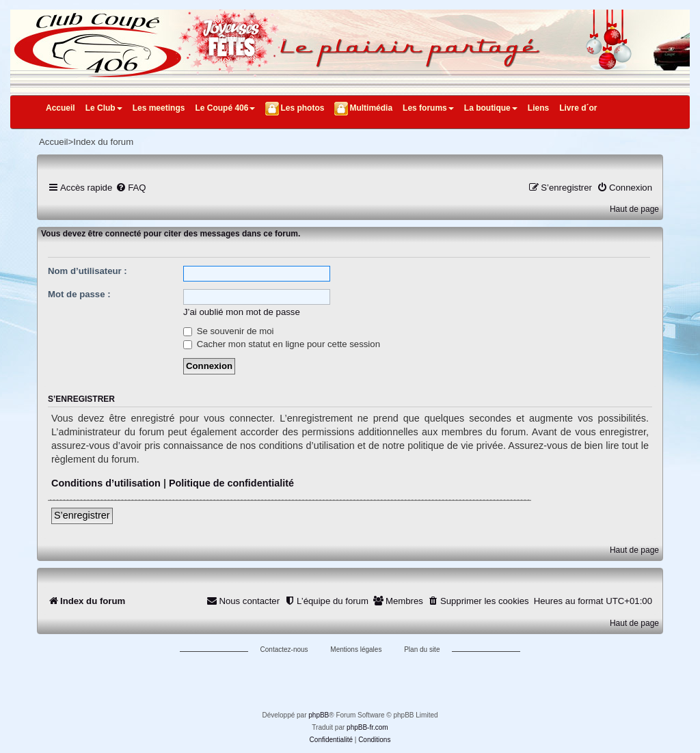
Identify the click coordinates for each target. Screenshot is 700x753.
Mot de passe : (79, 294)
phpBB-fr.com (367, 727)
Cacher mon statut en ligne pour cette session (282, 344)
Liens (538, 108)
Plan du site (422, 649)
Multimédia (371, 108)
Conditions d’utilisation (106, 483)
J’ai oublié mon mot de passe (242, 312)
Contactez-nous (284, 649)
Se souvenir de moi (229, 331)
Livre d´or (578, 108)
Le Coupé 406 (225, 108)
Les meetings (159, 108)
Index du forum (103, 142)
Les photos (302, 108)
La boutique (491, 108)
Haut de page (634, 209)
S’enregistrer (82, 515)
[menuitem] (131, 188)
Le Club (104, 108)
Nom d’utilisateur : (87, 271)
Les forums (428, 108)
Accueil (60, 108)
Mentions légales (356, 649)
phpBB (319, 715)
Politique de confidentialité (231, 483)
